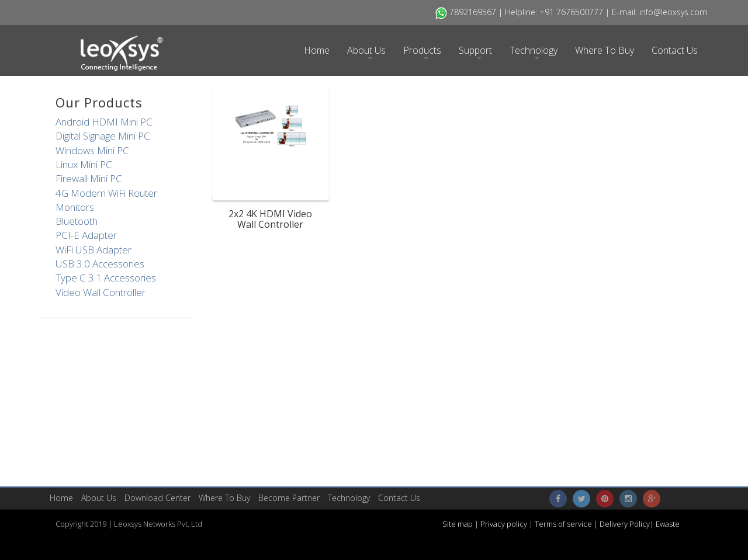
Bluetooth (77, 221)
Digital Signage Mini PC (103, 136)
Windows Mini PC (92, 150)
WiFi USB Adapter (93, 250)
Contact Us (675, 50)
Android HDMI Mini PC (104, 122)
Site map (458, 524)
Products (422, 52)
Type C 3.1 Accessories (106, 278)
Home (317, 50)
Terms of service (564, 524)
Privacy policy (503, 524)
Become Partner (289, 498)
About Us (366, 52)
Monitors (75, 207)
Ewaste (668, 524)
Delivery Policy (625, 524)
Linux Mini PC (84, 164)
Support (475, 52)
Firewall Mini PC (89, 178)
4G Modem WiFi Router (106, 193)
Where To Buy (605, 50)
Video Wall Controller (101, 292)
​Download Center (157, 498)
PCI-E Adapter (86, 235)
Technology (534, 52)
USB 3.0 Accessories (100, 264)
